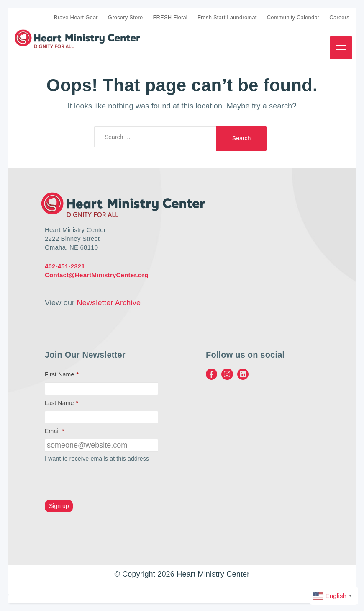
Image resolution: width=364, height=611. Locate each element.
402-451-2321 (65, 266)
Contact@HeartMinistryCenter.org (97, 275)
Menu (341, 48)
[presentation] (108, 482)
